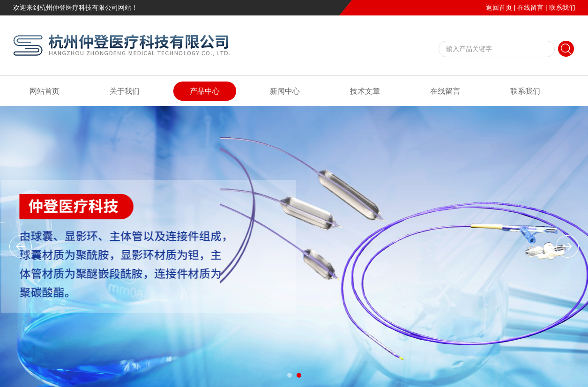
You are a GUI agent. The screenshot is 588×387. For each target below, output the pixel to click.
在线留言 (530, 7)
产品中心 (205, 91)
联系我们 (562, 7)
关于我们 (125, 91)
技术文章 (365, 91)
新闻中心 (285, 91)
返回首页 (499, 7)
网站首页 (45, 91)
